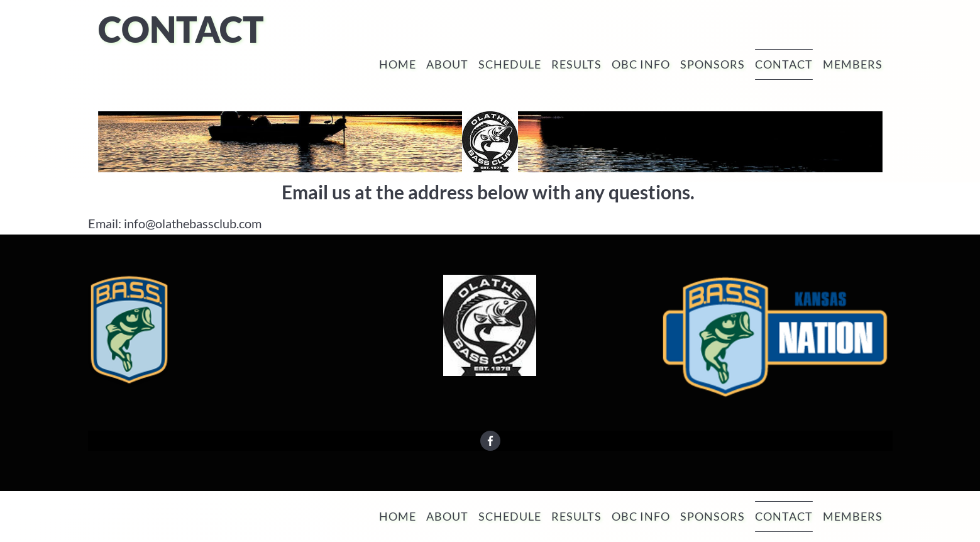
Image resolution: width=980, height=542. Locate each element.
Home (398, 64)
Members (853, 64)
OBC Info (641, 64)
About (447, 64)
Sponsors (713, 64)
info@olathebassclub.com (193, 223)
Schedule (510, 64)
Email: (105, 223)
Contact (784, 64)
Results (576, 64)
